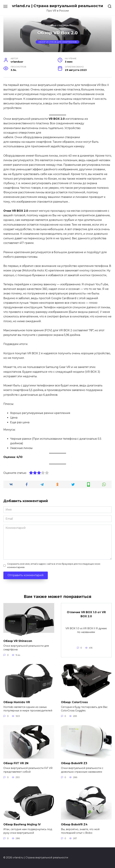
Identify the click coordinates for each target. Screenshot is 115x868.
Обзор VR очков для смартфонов (57, 42)
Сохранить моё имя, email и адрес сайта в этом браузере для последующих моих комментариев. (54, 565)
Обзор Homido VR (17, 702)
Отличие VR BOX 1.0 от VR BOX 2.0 (86, 614)
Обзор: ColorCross (74, 702)
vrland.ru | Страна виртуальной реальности (57, 6)
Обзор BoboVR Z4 (74, 824)
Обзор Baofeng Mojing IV (22, 824)
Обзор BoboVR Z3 (74, 763)
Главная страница (57, 26)
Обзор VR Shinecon (18, 641)
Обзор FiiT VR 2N (16, 763)
